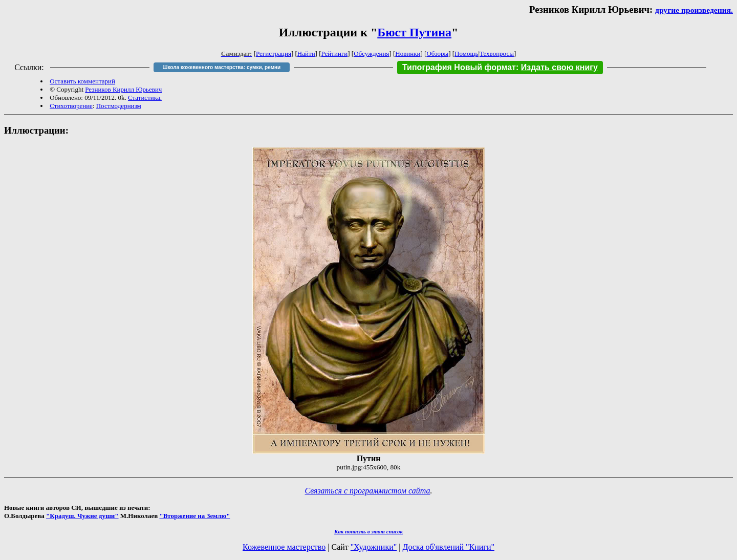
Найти (306, 53)
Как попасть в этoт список (368, 531)
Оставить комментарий (82, 81)
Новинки (408, 53)
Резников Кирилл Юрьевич (123, 89)
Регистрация (274, 53)
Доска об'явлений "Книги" (448, 547)
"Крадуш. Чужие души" (82, 516)
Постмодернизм (119, 106)
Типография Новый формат (459, 67)
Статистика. (145, 98)
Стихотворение (71, 106)
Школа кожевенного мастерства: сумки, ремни (221, 67)
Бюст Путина (414, 32)
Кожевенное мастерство (284, 547)
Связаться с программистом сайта (368, 491)
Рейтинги (335, 53)
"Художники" (374, 547)
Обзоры (437, 53)
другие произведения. (694, 10)
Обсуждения (371, 53)
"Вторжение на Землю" (194, 516)
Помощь (466, 53)
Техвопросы (497, 53)
